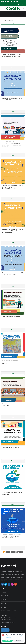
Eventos (4, 600)
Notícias (4, 603)
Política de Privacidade (8, 611)
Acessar (13, 68)
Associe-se (4, 596)
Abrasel (4, 592)
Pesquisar (13, 23)
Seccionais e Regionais (18, 5)
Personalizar (19, 641)
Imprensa (4, 607)
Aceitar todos (7, 641)
